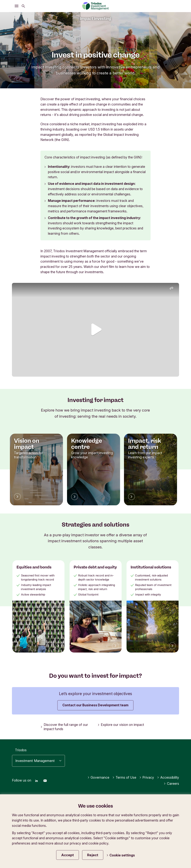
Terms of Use (124, 777)
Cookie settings (121, 855)
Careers (171, 784)
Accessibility (168, 777)
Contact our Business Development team (95, 705)
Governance (98, 777)
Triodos (21, 750)
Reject (93, 855)
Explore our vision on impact (121, 725)
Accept (68, 855)
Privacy (147, 777)
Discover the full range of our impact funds (64, 727)
